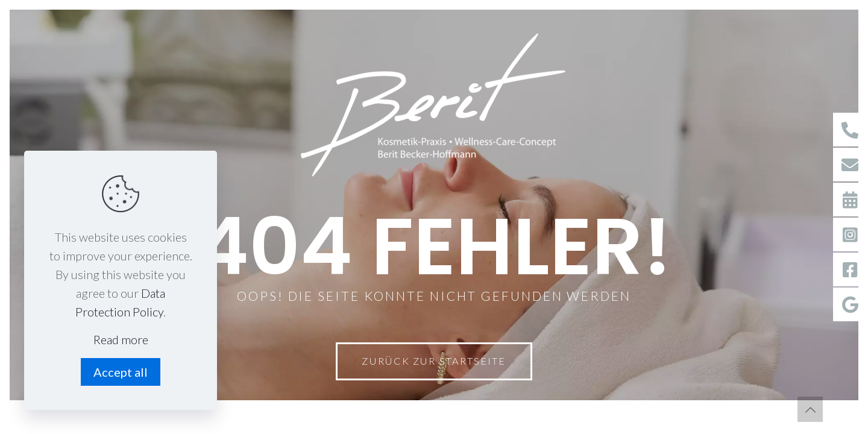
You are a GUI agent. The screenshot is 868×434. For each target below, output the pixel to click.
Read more (121, 339)
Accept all (121, 372)
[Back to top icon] (810, 409)
